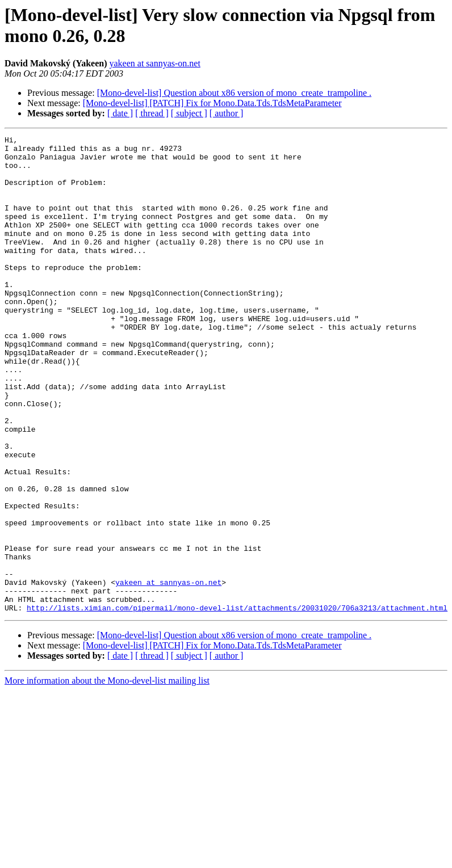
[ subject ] (189, 113)
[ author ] (227, 113)
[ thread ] (152, 113)
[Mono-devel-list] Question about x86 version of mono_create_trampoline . (234, 93)
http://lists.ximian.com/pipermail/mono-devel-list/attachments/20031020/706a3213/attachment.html (237, 703)
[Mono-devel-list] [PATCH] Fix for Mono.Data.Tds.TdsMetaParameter (212, 103)
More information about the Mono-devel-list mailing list (107, 776)
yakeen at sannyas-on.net (154, 63)
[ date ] (120, 113)
